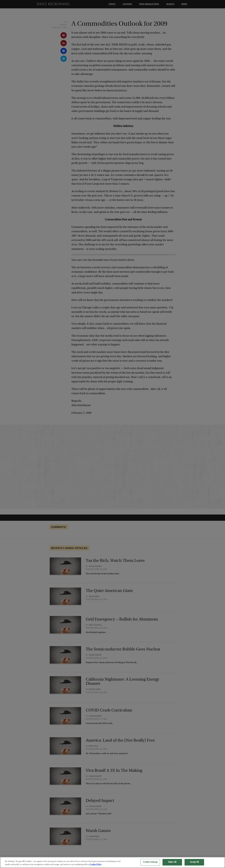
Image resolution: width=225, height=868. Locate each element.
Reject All (172, 864)
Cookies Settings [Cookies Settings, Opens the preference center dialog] (150, 864)
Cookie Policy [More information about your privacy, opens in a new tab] (96, 867)
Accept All (194, 864)
